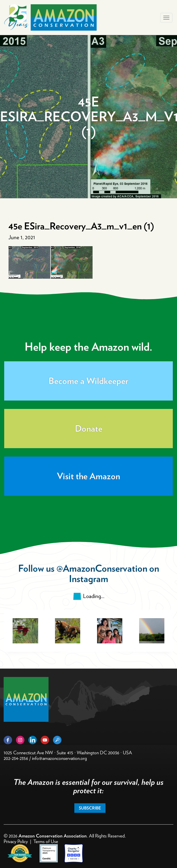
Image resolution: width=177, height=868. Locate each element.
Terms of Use (46, 841)
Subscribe (90, 808)
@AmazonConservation (102, 568)
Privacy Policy (16, 841)
